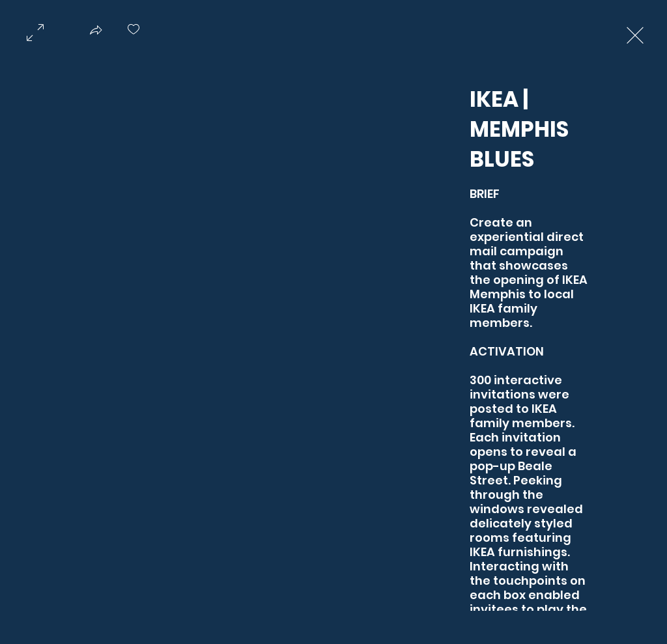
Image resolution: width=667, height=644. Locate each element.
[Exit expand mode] (635, 34)
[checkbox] (134, 34)
